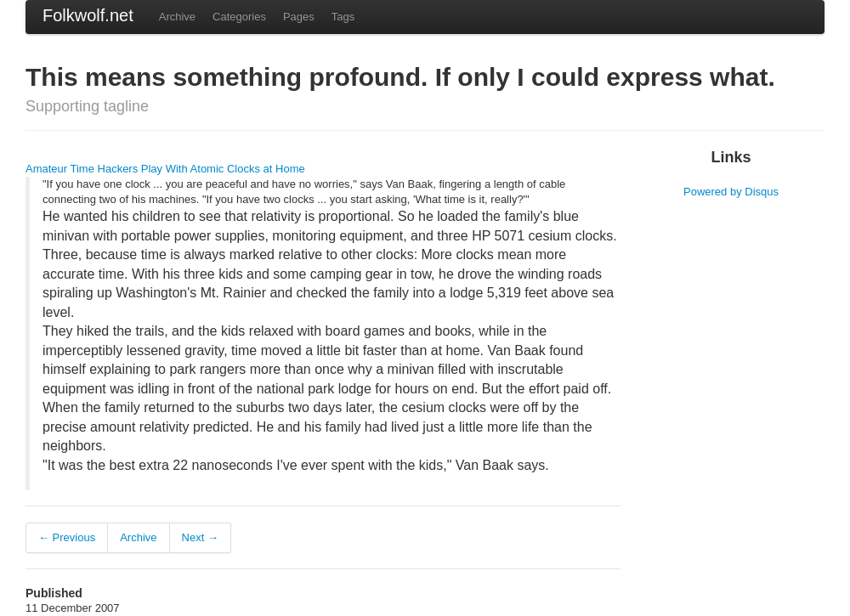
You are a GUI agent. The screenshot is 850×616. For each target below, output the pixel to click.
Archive (177, 17)
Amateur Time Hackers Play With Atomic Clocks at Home (165, 169)
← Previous (67, 537)
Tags (343, 17)
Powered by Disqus (731, 192)
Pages (299, 17)
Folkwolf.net (88, 15)
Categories (239, 17)
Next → (200, 537)
